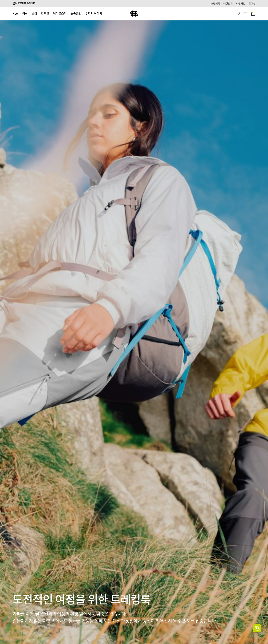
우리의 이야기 (94, 14)
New (15, 14)
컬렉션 (45, 14)
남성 (34, 14)
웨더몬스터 (60, 14)
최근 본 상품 (247, 14)
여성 (25, 14)
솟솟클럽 (76, 14)
